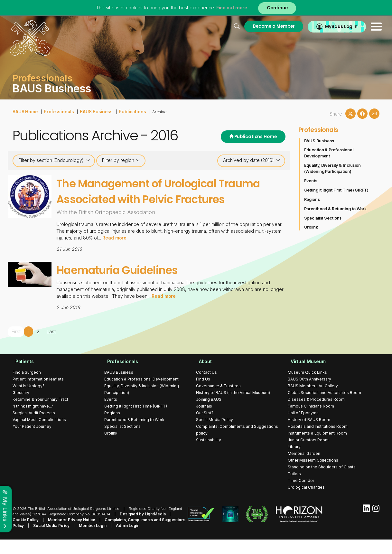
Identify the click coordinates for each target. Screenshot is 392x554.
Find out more (231, 8)
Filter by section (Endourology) (54, 160)
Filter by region (121, 160)
